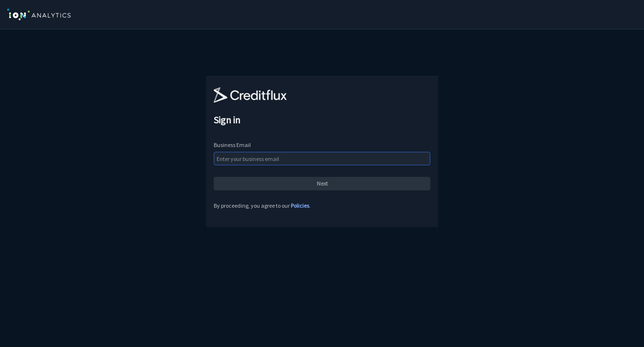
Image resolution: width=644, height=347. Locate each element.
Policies (300, 206)
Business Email (232, 145)
